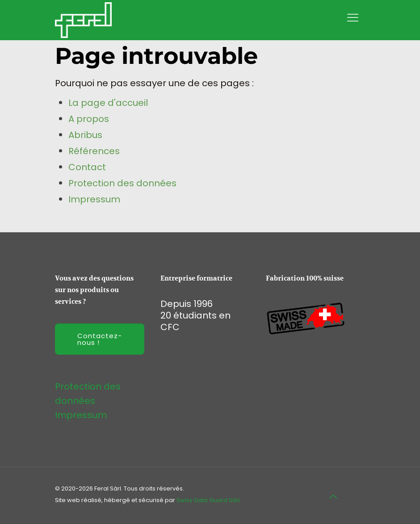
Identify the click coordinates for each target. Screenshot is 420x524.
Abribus (85, 135)
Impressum (94, 199)
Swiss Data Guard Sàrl (208, 500)
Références (94, 151)
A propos (89, 119)
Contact (87, 167)
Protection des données (122, 183)
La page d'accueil (108, 103)
